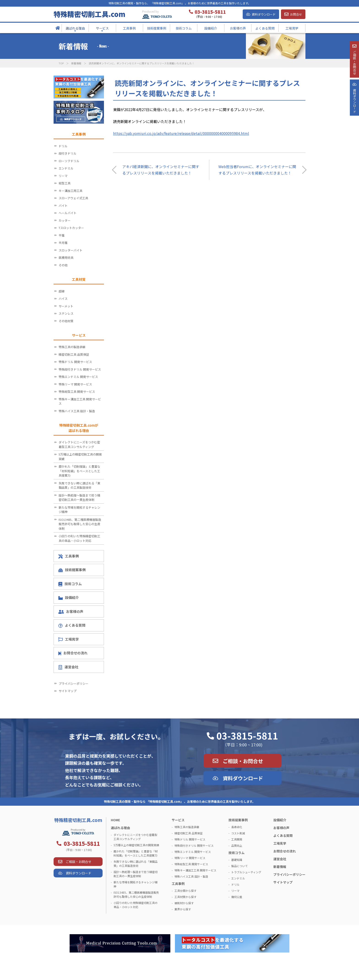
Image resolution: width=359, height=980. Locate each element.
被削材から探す (184, 903)
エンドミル (66, 168)
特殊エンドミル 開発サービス (78, 377)
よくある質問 (72, 625)
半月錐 (63, 243)
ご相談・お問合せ (243, 761)
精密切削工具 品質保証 (74, 354)
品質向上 (237, 845)
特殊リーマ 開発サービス (75, 384)
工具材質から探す (185, 897)
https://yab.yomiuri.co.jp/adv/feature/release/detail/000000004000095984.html (181, 133)
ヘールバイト (68, 213)
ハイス (63, 299)
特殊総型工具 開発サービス (77, 392)
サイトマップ (68, 691)
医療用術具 (66, 258)
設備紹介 (69, 597)
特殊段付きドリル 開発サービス (80, 369)
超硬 (62, 291)
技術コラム (70, 584)
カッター (65, 220)
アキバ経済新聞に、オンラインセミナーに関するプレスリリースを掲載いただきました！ (161, 170)
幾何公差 (237, 897)
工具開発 (237, 839)
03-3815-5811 (247, 736)
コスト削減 (238, 833)
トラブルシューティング (246, 872)
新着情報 (76, 63)
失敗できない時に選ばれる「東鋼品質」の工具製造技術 (79, 485)
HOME (115, 820)
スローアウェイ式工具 (73, 198)
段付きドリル (68, 153)
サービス (178, 820)
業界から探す (183, 909)
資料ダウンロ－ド (354, 116)
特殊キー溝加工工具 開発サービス (80, 401)
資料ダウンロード (264, 14)
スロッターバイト (71, 250)
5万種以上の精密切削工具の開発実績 (80, 457)
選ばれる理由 (120, 828)
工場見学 (69, 639)
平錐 (62, 235)
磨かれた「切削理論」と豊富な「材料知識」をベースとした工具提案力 (79, 471)
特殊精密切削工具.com (89, 14)
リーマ (63, 176)
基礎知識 (237, 860)
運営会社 (68, 667)
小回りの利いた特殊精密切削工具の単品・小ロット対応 (79, 538)
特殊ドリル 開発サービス (75, 362)
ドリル (63, 146)
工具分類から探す (185, 891)
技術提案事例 (72, 570)
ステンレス (66, 313)
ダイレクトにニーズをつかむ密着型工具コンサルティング (79, 444)
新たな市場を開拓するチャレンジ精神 (79, 510)
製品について (239, 866)
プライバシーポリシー (73, 684)
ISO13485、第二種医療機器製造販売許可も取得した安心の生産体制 (80, 524)
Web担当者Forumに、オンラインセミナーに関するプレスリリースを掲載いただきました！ (257, 170)
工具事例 (69, 556)
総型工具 (65, 183)
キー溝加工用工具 (71, 191)
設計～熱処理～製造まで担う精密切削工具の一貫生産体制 (79, 498)
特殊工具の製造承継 (72, 347)
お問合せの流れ (73, 653)
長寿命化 (237, 827)
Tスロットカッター (71, 228)
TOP (61, 63)
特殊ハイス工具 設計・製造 (77, 411)
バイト (63, 206)
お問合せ (296, 14)
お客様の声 (71, 611)
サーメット (66, 306)
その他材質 (66, 321)
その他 (63, 265)
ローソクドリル (69, 161)
